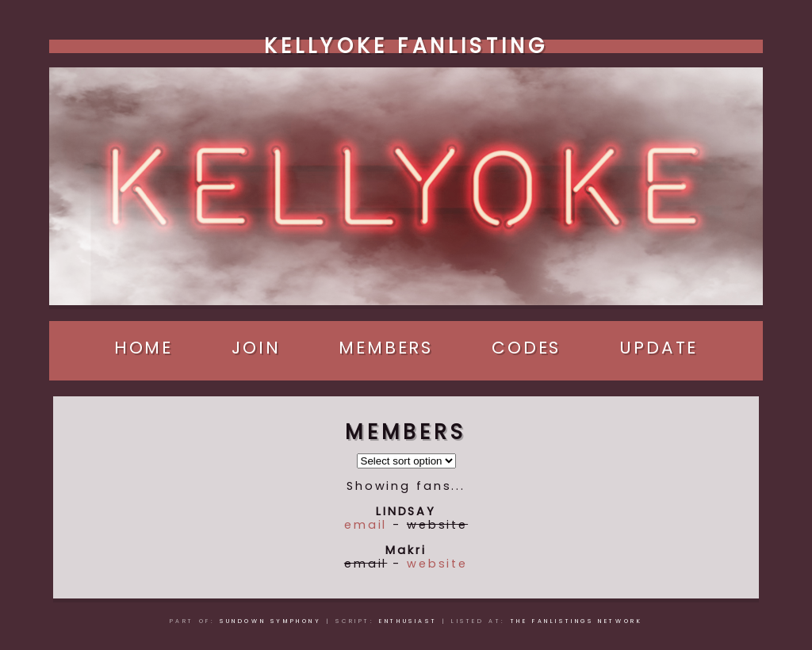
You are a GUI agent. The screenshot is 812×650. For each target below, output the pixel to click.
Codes (526, 348)
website (437, 564)
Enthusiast (408, 621)
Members (386, 348)
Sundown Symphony (271, 621)
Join (256, 348)
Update (659, 348)
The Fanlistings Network (577, 621)
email (366, 525)
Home (144, 348)
